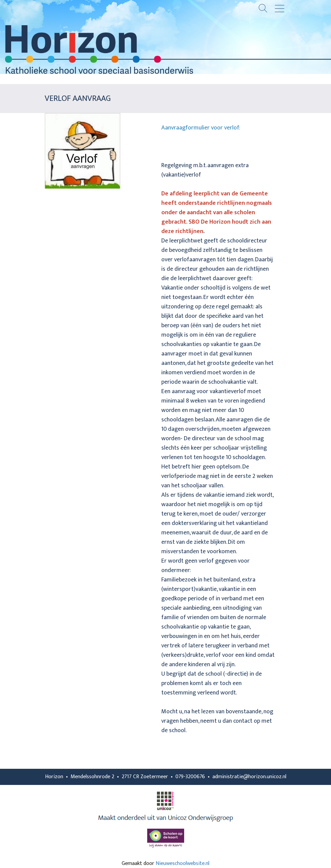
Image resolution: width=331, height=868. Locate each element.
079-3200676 (190, 777)
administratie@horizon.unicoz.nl (249, 777)
